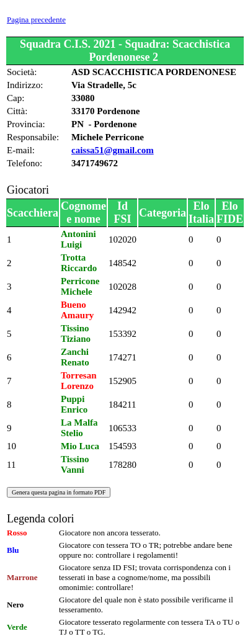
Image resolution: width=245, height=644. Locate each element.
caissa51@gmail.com (113, 150)
